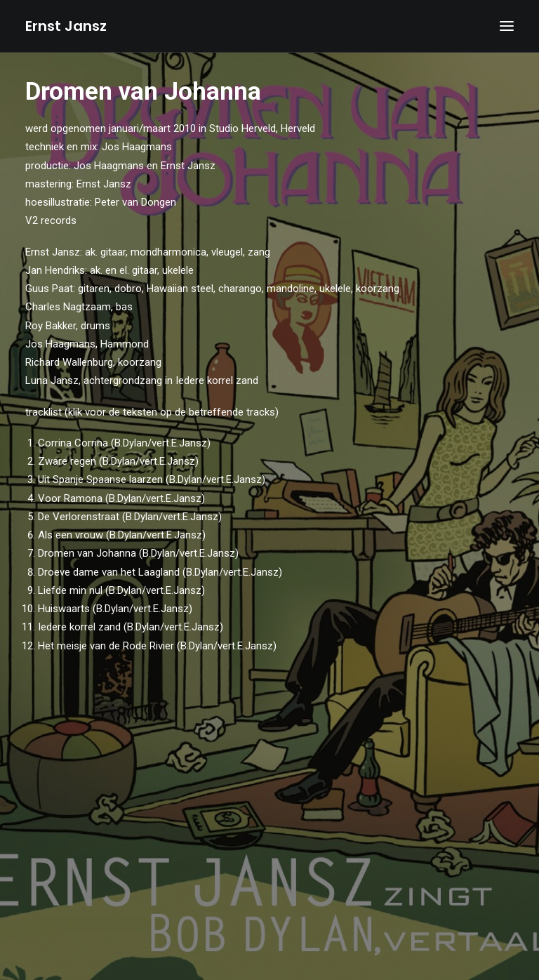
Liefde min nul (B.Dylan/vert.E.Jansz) (121, 590)
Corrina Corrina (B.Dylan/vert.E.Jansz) (124, 443)
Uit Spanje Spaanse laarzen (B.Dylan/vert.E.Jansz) (152, 479)
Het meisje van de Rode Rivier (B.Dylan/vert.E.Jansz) (157, 646)
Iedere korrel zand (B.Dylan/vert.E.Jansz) (136, 627)
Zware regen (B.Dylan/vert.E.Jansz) (118, 461)
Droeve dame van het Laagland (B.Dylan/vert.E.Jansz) (160, 572)
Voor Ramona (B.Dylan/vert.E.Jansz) (121, 498)
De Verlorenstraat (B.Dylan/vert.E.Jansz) (130, 517)
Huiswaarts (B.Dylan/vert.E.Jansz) (115, 609)
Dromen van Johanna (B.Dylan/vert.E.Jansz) (138, 553)
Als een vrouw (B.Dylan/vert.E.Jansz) (122, 535)
